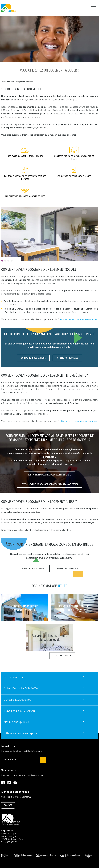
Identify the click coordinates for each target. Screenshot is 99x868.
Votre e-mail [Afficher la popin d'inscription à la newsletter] (24, 760)
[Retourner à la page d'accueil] (9, 8)
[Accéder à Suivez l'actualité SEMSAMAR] (49, 689)
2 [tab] (5, 261)
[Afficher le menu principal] (93, 8)
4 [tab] (12, 261)
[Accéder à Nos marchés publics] (49, 722)
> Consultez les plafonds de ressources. (78, 320)
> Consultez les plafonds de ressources (78, 421)
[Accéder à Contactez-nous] (49, 678)
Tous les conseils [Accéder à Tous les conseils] (62, 656)
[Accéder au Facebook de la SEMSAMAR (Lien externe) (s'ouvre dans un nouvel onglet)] (3, 783)
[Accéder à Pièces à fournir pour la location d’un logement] (74, 608)
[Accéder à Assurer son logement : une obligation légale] (49, 637)
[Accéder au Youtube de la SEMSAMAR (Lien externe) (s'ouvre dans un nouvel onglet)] (15, 783)
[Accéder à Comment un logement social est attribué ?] (25, 608)
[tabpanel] (49, 234)
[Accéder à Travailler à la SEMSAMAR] (49, 711)
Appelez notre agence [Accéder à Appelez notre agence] (67, 358)
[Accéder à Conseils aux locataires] (49, 700)
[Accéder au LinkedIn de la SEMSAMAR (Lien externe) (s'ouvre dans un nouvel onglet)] (9, 783)
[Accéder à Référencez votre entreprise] (49, 734)
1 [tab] (2, 261)
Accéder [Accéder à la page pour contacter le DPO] (8, 805)
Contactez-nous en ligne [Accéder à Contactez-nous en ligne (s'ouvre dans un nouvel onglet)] (33, 358)
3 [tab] (8, 261)
